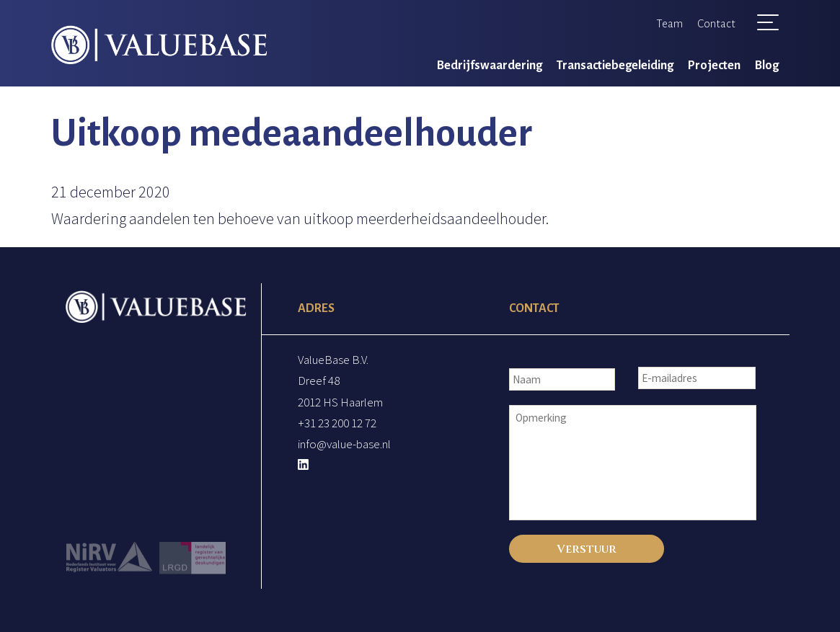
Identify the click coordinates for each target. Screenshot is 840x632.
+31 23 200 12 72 (337, 423)
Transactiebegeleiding (615, 66)
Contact (716, 23)
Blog (767, 66)
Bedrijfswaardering (490, 66)
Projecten (714, 66)
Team (669, 23)
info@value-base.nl (344, 444)
